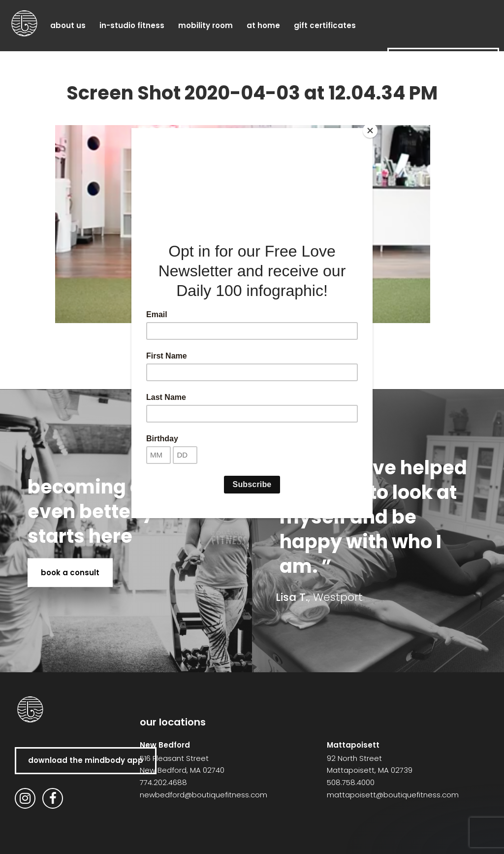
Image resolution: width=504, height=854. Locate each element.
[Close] (370, 131)
